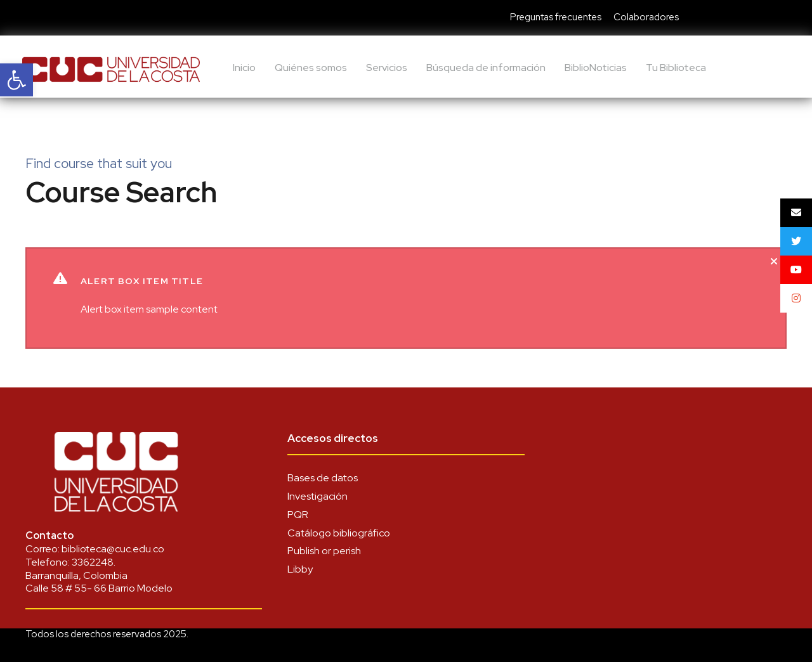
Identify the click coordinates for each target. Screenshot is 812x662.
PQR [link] (298, 515)
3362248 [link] (93, 562)
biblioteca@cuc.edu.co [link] (113, 549)
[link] (16, 80)
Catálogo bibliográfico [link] (339, 533)
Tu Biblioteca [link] (676, 68)
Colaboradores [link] (646, 17)
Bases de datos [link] (323, 478)
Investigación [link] (318, 496)
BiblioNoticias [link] (596, 68)
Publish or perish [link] (324, 551)
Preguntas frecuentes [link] (556, 17)
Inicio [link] (244, 68)
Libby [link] (300, 569)
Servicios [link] (387, 68)
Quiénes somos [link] (311, 68)
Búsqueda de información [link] (486, 68)
